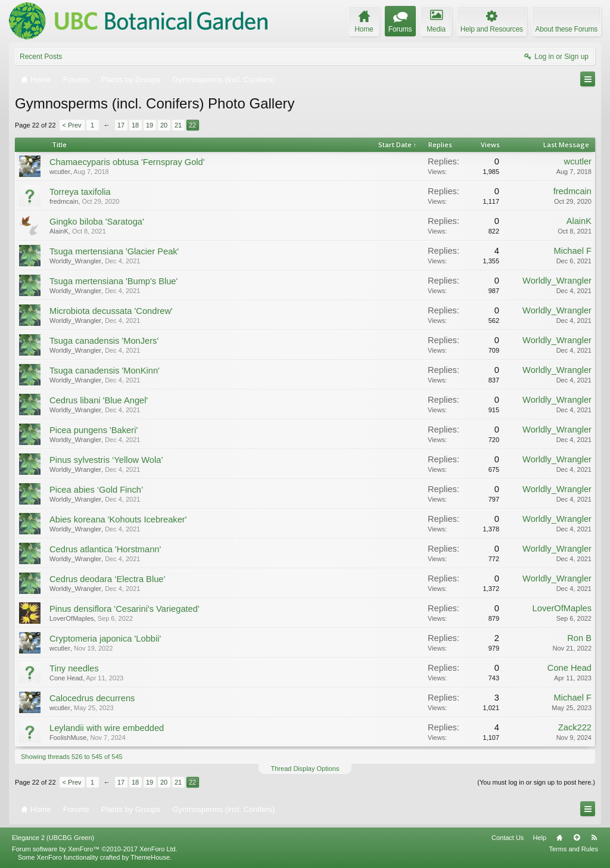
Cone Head (66, 678)
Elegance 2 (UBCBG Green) (53, 838)
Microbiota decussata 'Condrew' (111, 311)
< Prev (72, 125)
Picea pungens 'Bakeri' (94, 430)
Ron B (579, 638)
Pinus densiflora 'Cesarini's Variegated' (125, 609)
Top (577, 838)
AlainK (59, 231)
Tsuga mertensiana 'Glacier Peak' (114, 251)
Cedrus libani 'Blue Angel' (99, 400)
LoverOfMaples (72, 618)
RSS (594, 838)
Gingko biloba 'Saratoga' (97, 222)
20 (164, 125)
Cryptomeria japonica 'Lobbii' (105, 639)
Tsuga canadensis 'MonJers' (104, 341)
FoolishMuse (68, 738)
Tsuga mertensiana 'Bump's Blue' (113, 281)
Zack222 (575, 727)
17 (121, 125)
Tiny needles (74, 668)
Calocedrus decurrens (92, 698)
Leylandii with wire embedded (107, 728)
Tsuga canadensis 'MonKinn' (105, 371)
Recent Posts (41, 57)
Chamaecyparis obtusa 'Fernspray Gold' (127, 162)
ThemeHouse (150, 857)
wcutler (60, 172)
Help (539, 838)
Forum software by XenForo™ (95, 849)
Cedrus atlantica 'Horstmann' (105, 549)
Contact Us (508, 838)
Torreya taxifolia (80, 192)
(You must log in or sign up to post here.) (536, 782)
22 (192, 125)
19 (150, 125)
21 (178, 125)
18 (135, 125)
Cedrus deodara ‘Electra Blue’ (108, 579)
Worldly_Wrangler (75, 261)
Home (559, 838)
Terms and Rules (573, 849)
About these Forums (567, 29)
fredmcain (64, 201)
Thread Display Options (305, 769)
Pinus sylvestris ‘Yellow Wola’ (106, 460)
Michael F (572, 251)
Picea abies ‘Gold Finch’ (96, 490)
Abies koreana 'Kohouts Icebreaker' (118, 519)
